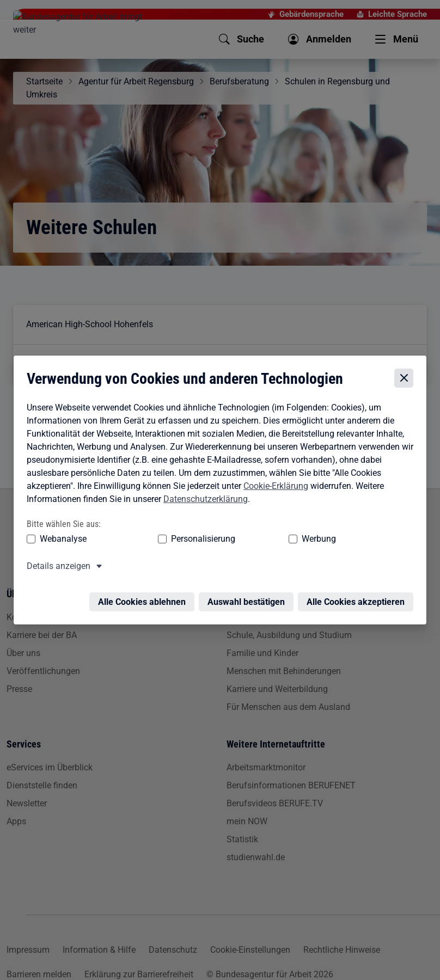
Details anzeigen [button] (56, 568)
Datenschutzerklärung (203, 501)
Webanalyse (60, 540)
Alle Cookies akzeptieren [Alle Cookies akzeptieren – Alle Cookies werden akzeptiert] (358, 597)
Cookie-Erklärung (273, 488)
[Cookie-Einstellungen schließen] (407, 380)
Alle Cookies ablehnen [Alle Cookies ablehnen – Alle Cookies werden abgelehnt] (145, 597)
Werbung (233, 540)
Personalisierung (158, 540)
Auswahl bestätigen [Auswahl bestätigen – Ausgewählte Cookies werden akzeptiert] (249, 597)
